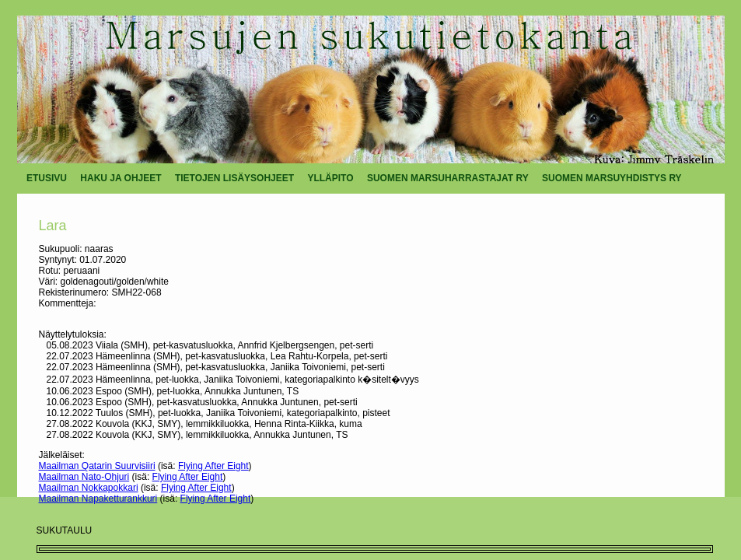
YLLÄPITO (330, 178)
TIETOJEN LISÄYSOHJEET (234, 178)
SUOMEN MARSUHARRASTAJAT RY (448, 178)
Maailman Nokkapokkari (89, 488)
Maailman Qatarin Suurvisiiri (97, 466)
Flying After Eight (213, 466)
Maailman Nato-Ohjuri (84, 477)
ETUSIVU (47, 178)
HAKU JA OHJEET (121, 178)
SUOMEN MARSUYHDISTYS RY (612, 178)
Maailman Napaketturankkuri (98, 499)
